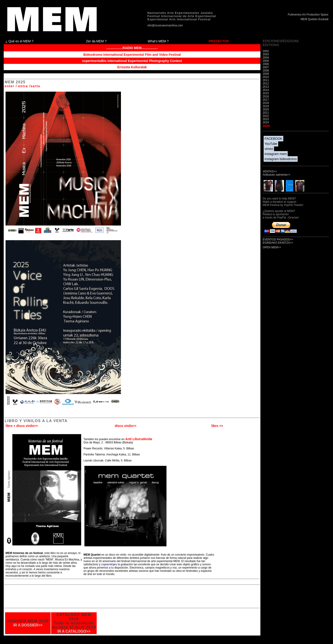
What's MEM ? (158, 41)
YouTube (271, 144)
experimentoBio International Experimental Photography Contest (132, 61)
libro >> (217, 426)
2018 (266, 103)
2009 (266, 74)
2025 (266, 126)
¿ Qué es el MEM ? (20, 41)
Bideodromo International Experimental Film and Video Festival (132, 55)
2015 (266, 93)
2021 (266, 113)
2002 (266, 51)
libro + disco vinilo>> (22, 426)
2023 (266, 119)
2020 (266, 109)
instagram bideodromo (281, 159)
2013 (266, 87)
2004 (266, 58)
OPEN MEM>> (272, 247)
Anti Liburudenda (139, 439)
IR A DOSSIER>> (28, 625)
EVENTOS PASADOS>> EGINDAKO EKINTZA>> (278, 241)
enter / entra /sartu (22, 86)
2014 (266, 90)
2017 (266, 100)
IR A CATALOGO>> (74, 631)
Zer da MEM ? (96, 41)
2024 (266, 122)
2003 (266, 54)
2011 (266, 80)
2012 (266, 84)
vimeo (269, 149)
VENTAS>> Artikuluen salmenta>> (276, 173)
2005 (266, 61)
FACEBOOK (273, 139)
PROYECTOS (219, 41)
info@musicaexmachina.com (165, 25)
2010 (266, 77)
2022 (266, 116)
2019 (266, 106)
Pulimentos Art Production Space (308, 15)
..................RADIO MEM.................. (132, 48)
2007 (266, 67)
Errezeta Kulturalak (132, 67)
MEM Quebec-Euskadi (314, 19)
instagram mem (276, 154)
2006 (266, 64)
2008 (266, 71)
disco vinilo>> (125, 426)
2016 (266, 96)
